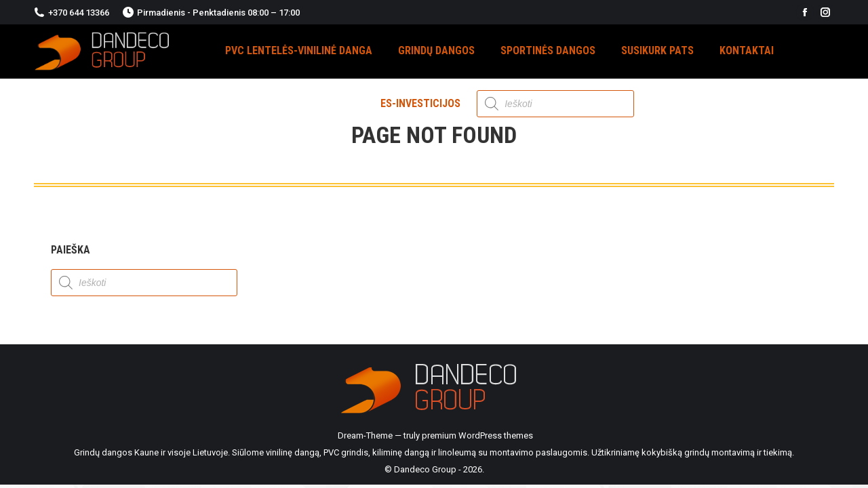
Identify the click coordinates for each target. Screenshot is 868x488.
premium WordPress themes (477, 435)
